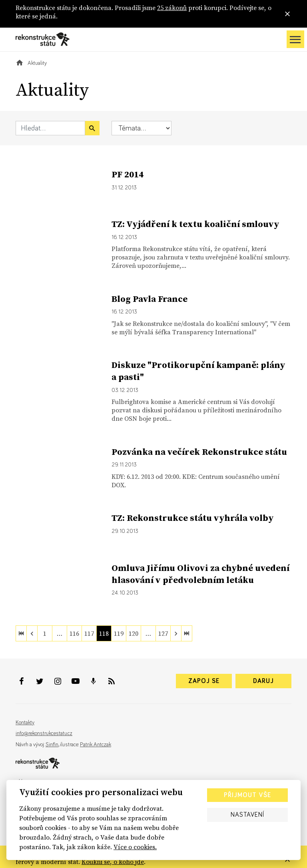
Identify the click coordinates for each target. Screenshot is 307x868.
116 (74, 633)
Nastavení (247, 815)
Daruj (263, 681)
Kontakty (25, 723)
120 (134, 633)
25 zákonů (172, 8)
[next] (176, 633)
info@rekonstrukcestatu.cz (44, 733)
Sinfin (52, 745)
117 (89, 633)
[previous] (32, 633)
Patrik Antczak (96, 745)
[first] (21, 633)
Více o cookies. (135, 847)
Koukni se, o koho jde (113, 862)
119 (119, 633)
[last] (187, 633)
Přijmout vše (247, 795)
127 (163, 633)
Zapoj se (204, 681)
